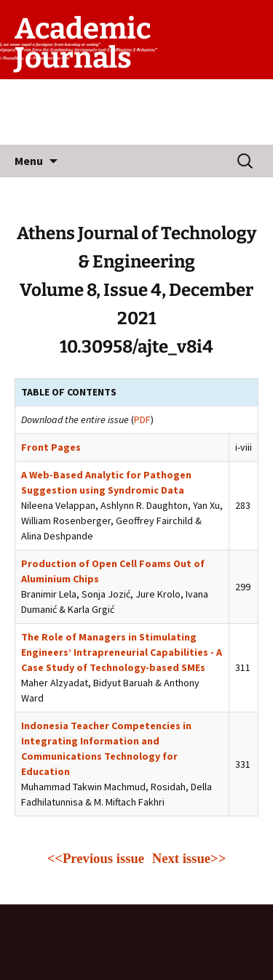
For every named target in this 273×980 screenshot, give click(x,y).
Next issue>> (189, 858)
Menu (29, 161)
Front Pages (51, 447)
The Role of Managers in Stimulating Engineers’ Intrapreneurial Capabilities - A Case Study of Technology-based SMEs (122, 652)
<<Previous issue (98, 858)
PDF (142, 419)
